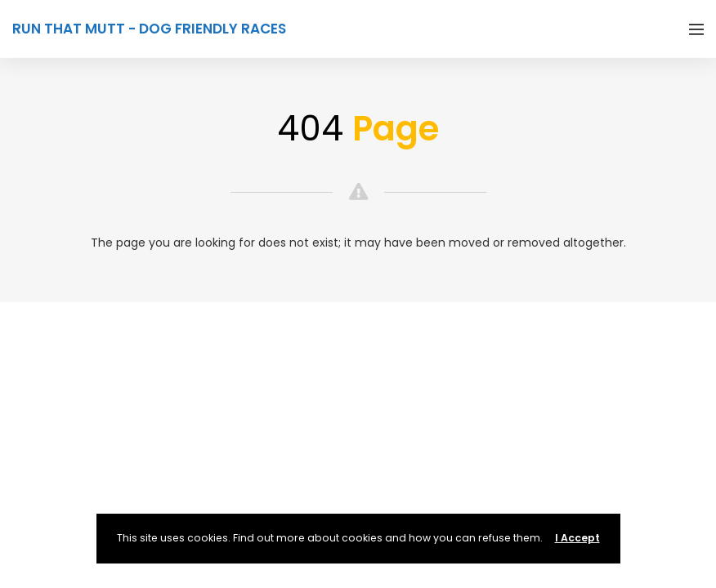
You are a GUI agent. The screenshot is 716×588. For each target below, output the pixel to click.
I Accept (577, 538)
